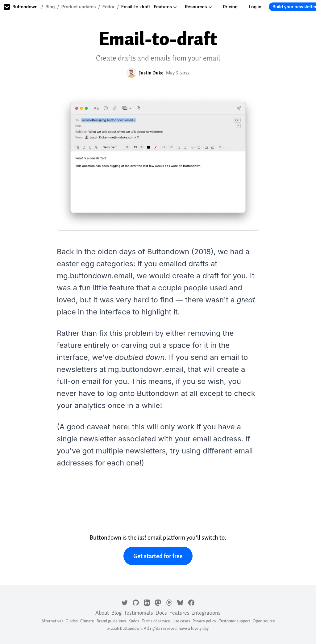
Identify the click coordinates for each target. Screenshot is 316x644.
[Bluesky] (180, 602)
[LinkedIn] (147, 602)
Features (165, 7)
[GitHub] (136, 602)
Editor (109, 7)
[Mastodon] (158, 602)
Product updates (79, 7)
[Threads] (169, 602)
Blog (50, 7)
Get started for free (158, 556)
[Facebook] (191, 602)
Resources (198, 7)
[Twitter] (125, 602)
